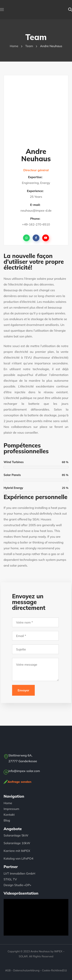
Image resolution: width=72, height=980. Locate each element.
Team (29, 46)
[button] (70, 10)
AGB (8, 970)
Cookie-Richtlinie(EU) (54, 970)
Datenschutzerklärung (26, 970)
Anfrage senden (20, 782)
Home (14, 46)
